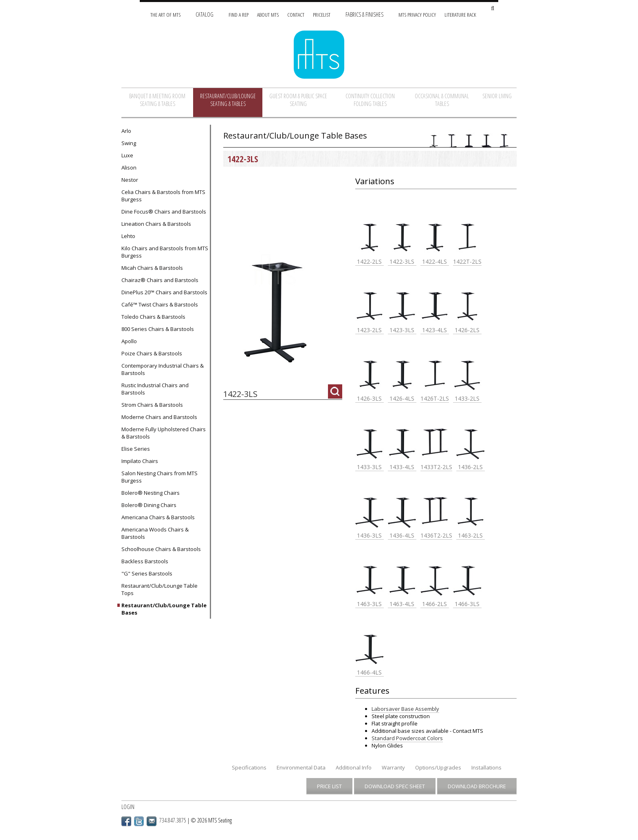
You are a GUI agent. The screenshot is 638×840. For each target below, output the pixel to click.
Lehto (128, 236)
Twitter (139, 821)
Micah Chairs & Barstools (152, 268)
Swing (129, 143)
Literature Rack (460, 14)
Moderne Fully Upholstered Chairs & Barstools (164, 433)
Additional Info (354, 767)
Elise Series (136, 449)
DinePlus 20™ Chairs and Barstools (164, 292)
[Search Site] (493, 9)
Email (152, 821)
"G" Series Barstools (147, 573)
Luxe (127, 155)
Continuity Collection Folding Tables (370, 100)
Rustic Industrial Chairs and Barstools (155, 389)
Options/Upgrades (438, 767)
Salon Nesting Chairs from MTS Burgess (159, 477)
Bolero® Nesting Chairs (151, 493)
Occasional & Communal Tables (442, 100)
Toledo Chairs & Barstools (153, 317)
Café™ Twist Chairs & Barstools (160, 304)
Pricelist (322, 14)
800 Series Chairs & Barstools (158, 329)
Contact (296, 14)
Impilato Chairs (140, 461)
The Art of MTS (165, 14)
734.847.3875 (173, 820)
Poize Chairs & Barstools (152, 353)
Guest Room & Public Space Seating (298, 100)
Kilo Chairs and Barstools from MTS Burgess (165, 252)
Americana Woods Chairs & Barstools (155, 533)
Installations (486, 767)
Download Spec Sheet (395, 786)
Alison (129, 168)
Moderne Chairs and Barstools (159, 417)
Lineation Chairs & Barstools (156, 224)
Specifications (249, 767)
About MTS (268, 14)
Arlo (126, 131)
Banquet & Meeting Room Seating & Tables (157, 100)
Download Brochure (477, 786)
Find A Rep (239, 14)
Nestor (130, 180)
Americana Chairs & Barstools (158, 517)
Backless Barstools (145, 561)
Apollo (129, 341)
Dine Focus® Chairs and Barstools (164, 212)
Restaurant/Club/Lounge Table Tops (159, 589)
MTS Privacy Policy (417, 14)
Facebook (126, 821)
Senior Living (497, 96)
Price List (329, 786)
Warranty (393, 767)
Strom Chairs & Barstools (152, 405)
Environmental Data (301, 767)
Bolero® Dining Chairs (149, 505)
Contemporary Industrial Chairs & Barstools (163, 369)
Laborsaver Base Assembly (405, 709)
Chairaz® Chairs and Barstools (160, 280)
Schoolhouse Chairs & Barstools (161, 549)
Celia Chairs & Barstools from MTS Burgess (163, 196)
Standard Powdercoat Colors (407, 738)
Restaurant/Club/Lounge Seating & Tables (228, 100)
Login (128, 807)
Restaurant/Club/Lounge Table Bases (164, 609)
